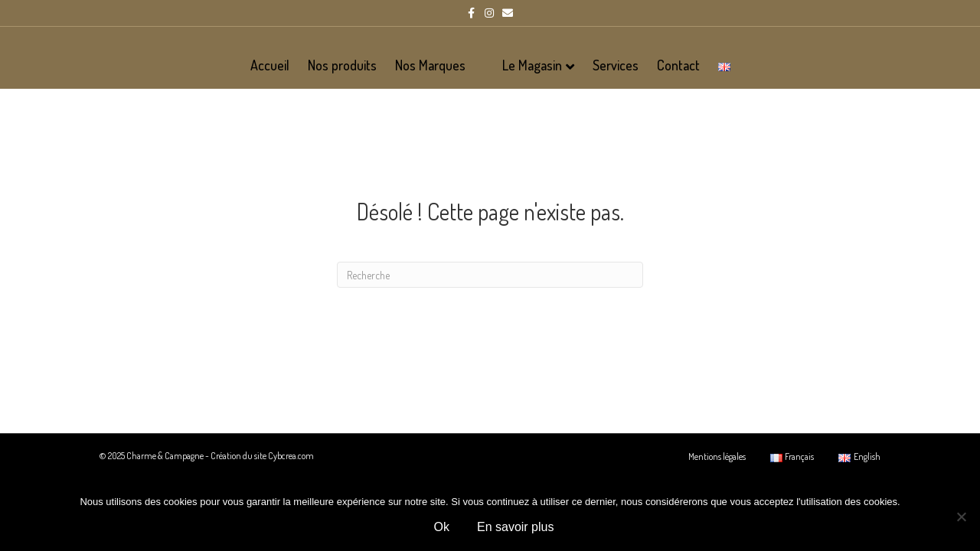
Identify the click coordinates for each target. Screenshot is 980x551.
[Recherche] (490, 328)
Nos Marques (430, 65)
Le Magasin (532, 65)
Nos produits (342, 65)
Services (616, 65)
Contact (678, 65)
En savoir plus (516, 527)
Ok (442, 527)
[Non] (961, 517)
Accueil (270, 65)
